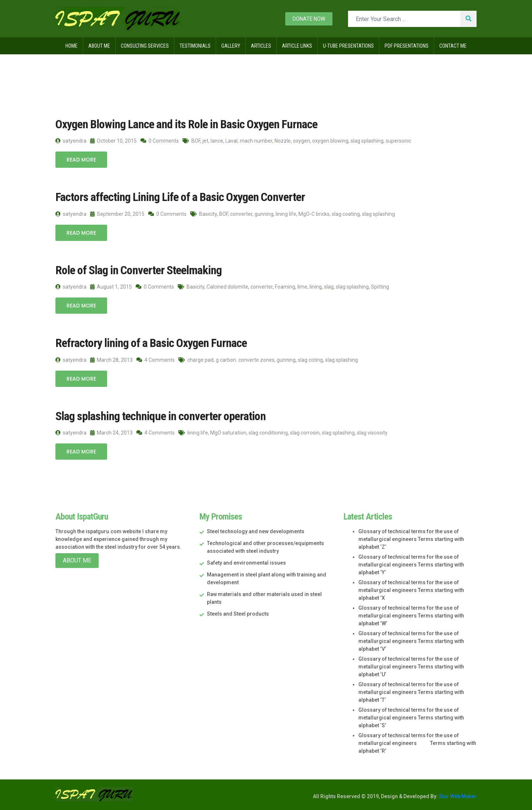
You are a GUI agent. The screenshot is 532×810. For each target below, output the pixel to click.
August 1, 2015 (111, 287)
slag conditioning (268, 433)
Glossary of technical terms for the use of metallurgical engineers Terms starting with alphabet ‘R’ (417, 743)
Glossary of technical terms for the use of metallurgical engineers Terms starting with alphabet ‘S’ (411, 718)
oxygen (301, 141)
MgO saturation (228, 433)
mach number (256, 141)
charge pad (200, 360)
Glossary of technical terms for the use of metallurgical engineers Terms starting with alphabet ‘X (411, 590)
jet (205, 141)
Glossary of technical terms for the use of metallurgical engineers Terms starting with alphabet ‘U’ (411, 667)
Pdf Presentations (407, 46)
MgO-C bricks (314, 214)
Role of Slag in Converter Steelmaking (139, 270)
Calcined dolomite (227, 287)
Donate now (309, 19)
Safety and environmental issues (246, 563)
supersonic (398, 141)
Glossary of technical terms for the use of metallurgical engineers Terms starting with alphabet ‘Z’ (411, 539)
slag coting (310, 360)
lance (217, 141)
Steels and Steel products (238, 614)
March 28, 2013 (111, 360)
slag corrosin (305, 433)
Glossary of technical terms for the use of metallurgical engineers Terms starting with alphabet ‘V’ (411, 641)
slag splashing (367, 141)
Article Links (297, 46)
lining (316, 287)
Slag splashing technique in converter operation (161, 416)
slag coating (346, 214)
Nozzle (283, 141)
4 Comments (156, 360)
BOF (196, 141)
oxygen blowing (330, 141)
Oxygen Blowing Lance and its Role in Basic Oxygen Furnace (186, 124)
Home (71, 46)
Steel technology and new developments (256, 531)
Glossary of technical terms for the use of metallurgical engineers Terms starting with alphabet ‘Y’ (411, 565)
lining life (286, 214)
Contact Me (453, 46)
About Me (99, 46)
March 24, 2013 (111, 433)
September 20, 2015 (117, 214)
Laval (231, 141)
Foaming (285, 287)
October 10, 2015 (113, 141)
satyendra (71, 141)
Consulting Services (145, 46)
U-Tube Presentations (348, 46)
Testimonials (195, 46)
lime (302, 287)
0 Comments (160, 141)
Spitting (380, 287)
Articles (261, 46)
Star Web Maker (457, 796)
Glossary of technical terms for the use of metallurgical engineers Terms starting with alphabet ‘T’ (411, 692)
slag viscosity (372, 433)
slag (329, 287)
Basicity (208, 214)
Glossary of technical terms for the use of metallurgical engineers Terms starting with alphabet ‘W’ (411, 616)
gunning (264, 214)
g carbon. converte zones (245, 360)
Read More (81, 160)
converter (241, 214)
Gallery (231, 46)
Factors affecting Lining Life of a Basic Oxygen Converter (180, 197)
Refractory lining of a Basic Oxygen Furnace (151, 343)
